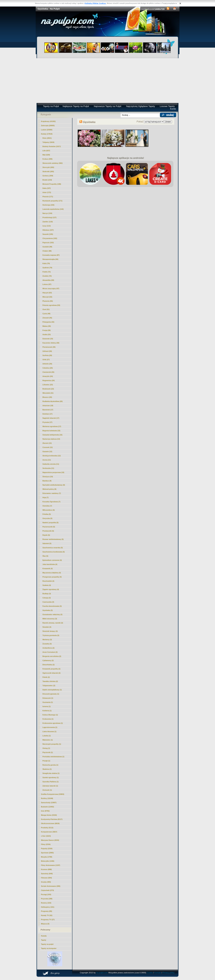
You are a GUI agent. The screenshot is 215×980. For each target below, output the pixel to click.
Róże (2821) (47, 138)
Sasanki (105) (48, 234)
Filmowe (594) (47, 878)
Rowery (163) (46, 903)
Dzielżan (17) (48, 414)
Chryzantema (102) (50, 238)
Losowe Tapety (167, 106)
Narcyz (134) (47, 213)
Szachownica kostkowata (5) (54, 552)
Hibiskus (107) (48, 230)
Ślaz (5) (45, 556)
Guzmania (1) (48, 702)
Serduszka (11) (48, 468)
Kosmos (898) (46, 869)
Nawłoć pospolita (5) (51, 523)
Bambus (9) (47, 481)
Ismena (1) (47, 706)
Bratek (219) (47, 180)
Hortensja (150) (48, 205)
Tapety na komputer (49, 948)
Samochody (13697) (49, 803)
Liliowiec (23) (48, 385)
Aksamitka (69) (48, 280)
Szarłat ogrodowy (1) (51, 777)
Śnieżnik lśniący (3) (50, 631)
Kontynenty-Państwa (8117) (52, 819)
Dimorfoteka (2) (49, 665)
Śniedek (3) (47, 627)
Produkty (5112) (47, 828)
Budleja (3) (47, 594)
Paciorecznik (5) (49, 527)
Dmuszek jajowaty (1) (51, 694)
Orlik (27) (46, 360)
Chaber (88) (47, 251)
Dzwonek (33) (48, 339)
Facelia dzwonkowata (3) (52, 606)
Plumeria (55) (48, 301)
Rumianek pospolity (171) (52, 201)
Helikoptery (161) (48, 907)
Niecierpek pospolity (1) (52, 744)
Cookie (150, 973)
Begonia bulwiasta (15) (51, 431)
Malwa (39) (47, 326)
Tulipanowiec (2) (49, 686)
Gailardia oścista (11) (51, 464)
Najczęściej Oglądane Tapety (141, 106)
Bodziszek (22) (48, 389)
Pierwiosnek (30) (49, 347)
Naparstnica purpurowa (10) (53, 472)
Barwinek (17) (48, 410)
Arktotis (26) (47, 364)
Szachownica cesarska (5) (53, 548)
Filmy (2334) (46, 844)
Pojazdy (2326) (47, 849)
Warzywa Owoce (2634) (50, 840)
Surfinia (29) (47, 355)
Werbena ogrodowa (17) (52, 426)
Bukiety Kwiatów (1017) (52, 146)
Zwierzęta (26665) (48, 126)
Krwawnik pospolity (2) (52, 669)
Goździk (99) (47, 247)
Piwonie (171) (48, 197)
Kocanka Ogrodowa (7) (52, 502)
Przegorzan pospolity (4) (52, 577)
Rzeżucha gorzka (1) (50, 765)
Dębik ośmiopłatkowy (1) (52, 690)
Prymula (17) (47, 422)
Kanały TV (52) (47, 915)
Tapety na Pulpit (51, 106)
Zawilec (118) (48, 222)
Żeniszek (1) (47, 790)
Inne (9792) (45, 811)
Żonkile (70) (47, 276)
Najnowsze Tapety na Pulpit (107, 106)
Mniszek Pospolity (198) (52, 184)
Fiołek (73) (47, 272)
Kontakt (158, 973)
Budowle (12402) (48, 807)
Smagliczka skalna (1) (51, 773)
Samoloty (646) (47, 874)
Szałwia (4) (47, 585)
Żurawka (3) (47, 644)
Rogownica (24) (49, 380)
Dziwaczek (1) (48, 698)
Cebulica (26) (48, 368)
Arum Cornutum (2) (50, 652)
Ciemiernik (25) (48, 372)
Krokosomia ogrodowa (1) (53, 723)
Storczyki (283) (48, 167)
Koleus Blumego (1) (50, 715)
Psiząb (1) (46, 761)
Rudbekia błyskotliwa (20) (53, 401)
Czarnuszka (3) (48, 602)
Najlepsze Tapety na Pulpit (76, 106)
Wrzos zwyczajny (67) (51, 289)
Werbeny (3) (47, 640)
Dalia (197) (47, 188)
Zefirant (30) (47, 351)
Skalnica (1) (47, 769)
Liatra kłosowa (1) (49, 731)
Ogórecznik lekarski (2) (52, 673)
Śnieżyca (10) (48, 477)
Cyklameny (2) (48, 660)
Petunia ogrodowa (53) (51, 305)
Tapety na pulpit (47, 944)
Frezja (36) (47, 330)
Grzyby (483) (46, 882)
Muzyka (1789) (47, 857)
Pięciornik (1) (48, 752)
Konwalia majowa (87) (51, 255)
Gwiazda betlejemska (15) (52, 435)
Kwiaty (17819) (47, 134)
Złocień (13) (47, 443)
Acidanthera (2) (49, 648)
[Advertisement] (108, 81)
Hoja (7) (46, 497)
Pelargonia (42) (48, 322)
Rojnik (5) (46, 535)
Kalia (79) (46, 263)
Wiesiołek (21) (48, 393)
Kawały (44, 936)
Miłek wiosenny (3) (50, 619)
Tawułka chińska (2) (50, 681)
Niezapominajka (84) (50, 259)
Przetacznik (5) (48, 531)
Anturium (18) (48, 406)
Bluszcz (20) (47, 397)
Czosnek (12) (48, 447)
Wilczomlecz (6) (49, 510)
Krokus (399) (48, 159)
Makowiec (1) (48, 740)
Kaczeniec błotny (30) (51, 343)
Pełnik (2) (46, 677)
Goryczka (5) (47, 518)
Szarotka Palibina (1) (51, 782)
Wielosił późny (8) (49, 489)
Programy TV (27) (48, 920)
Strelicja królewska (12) (52, 456)
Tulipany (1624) (48, 142)
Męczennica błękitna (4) (52, 573)
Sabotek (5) (47, 543)
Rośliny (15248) (47, 798)
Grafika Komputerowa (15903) (53, 794)
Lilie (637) (46, 151)
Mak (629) (46, 155)
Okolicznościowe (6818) (50, 823)
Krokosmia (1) (48, 719)
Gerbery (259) (48, 176)
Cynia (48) (47, 314)
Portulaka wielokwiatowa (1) (53, 757)
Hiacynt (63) (47, 293)
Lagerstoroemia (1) (50, 727)
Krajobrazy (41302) (48, 121)
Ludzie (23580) (47, 130)
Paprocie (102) (48, 243)
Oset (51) (46, 309)
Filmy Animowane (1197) (51, 865)
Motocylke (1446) (48, 861)
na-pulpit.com (102, 973)
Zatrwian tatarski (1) (50, 786)
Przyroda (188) (47, 899)
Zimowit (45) (47, 318)
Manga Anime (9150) (49, 815)
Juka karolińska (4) (50, 564)
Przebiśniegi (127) (50, 217)
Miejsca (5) (45, 924)
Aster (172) (47, 192)
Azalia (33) (47, 334)
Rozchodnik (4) (48, 581)
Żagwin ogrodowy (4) (51, 589)
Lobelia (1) (47, 736)
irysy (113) (47, 226)
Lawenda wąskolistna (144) (53, 209)
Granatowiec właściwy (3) (52, 614)
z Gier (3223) (46, 836)
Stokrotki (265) (48, 171)
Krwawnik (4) (48, 569)
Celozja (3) (47, 598)
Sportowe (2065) (47, 853)
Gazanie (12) (47, 451)
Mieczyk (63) (47, 297)
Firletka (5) (47, 514)
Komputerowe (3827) (49, 832)
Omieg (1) (46, 748)
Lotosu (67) (47, 284)
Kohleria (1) (47, 711)
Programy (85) (47, 911)
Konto (173, 109)
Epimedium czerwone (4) (52, 560)
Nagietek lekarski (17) (51, 418)
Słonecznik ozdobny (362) (53, 163)
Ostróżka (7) (47, 506)
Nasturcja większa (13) (51, 439)
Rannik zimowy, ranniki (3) (53, 623)
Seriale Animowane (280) (51, 886)
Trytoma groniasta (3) (51, 635)
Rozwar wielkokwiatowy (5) (53, 539)
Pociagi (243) (46, 894)
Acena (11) (47, 460)
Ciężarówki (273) (47, 890)
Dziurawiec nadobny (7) (52, 493)
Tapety (44, 940)
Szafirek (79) (47, 268)
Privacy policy (168, 973)
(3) (48, 610)
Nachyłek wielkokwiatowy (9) (54, 485)
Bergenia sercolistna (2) (52, 656)
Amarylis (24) (48, 376)
